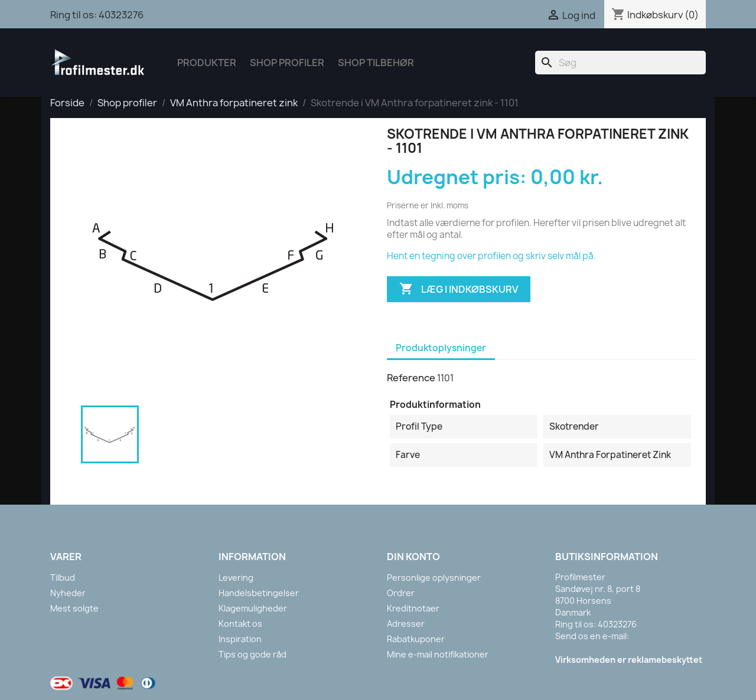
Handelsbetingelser (259, 593)
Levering (236, 578)
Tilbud (63, 578)
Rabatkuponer (416, 639)
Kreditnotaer (413, 608)
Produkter (207, 63)
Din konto (413, 557)
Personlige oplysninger (434, 578)
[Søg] (620, 63)
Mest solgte (74, 608)
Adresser (406, 624)
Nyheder (68, 593)
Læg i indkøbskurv (459, 289)
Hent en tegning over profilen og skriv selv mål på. (491, 256)
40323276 (121, 15)
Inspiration (240, 639)
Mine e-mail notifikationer (438, 654)
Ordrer (401, 593)
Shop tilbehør (376, 63)
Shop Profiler (287, 63)
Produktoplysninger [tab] (441, 348)
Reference (411, 378)
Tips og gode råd (252, 654)
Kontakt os (240, 624)
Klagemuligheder (253, 608)
